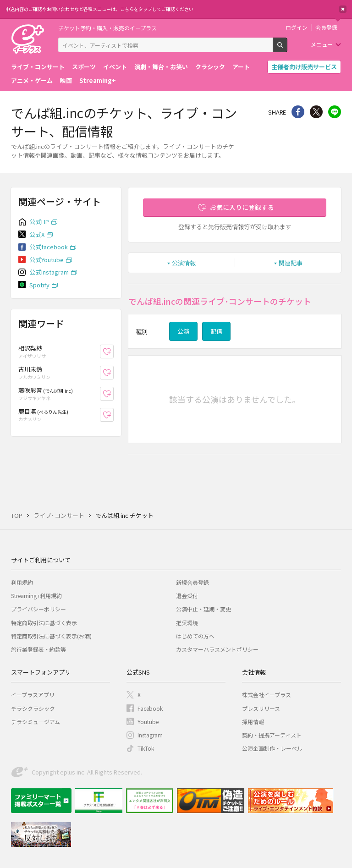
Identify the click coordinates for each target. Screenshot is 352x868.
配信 (216, 331)
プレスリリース (261, 708)
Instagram (150, 735)
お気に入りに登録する (242, 207)
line (335, 112)
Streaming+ (98, 80)
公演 (183, 331)
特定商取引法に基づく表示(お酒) (51, 636)
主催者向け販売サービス (304, 67)
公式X (37, 234)
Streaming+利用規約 (36, 596)
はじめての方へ (195, 636)
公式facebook (49, 247)
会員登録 (326, 27)
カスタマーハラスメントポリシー (217, 649)
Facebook (150, 708)
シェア (298, 112)
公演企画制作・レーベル (272, 748)
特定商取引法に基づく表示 (44, 623)
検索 (287, 49)
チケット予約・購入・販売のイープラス (107, 28)
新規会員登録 (192, 582)
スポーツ (84, 67)
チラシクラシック (33, 708)
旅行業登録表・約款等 (38, 649)
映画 (66, 80)
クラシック (210, 67)
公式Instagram (49, 272)
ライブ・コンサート (38, 67)
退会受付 (187, 596)
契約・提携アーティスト (272, 735)
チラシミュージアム (36, 722)
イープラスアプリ (33, 695)
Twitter (316, 112)
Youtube (148, 722)
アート (241, 67)
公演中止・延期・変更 (203, 609)
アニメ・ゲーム (32, 80)
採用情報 (253, 722)
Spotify (39, 285)
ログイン (297, 27)
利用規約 (22, 582)
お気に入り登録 (113, 352)
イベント (115, 67)
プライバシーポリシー (38, 609)
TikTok (146, 748)
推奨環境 (187, 623)
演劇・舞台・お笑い (161, 67)
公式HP (39, 222)
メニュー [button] (322, 44)
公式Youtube (47, 260)
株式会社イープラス (267, 695)
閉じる (343, 9)
